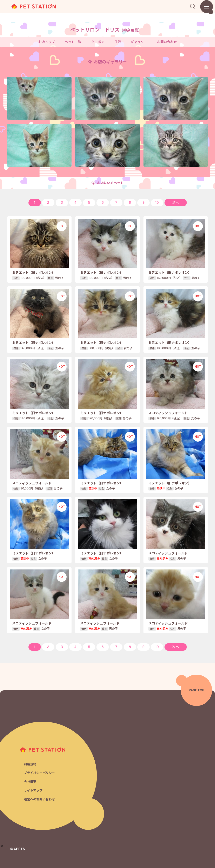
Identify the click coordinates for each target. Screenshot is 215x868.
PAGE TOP (197, 690)
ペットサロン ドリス (106, 30)
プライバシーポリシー (39, 773)
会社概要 (30, 782)
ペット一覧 (73, 42)
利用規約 (30, 764)
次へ (176, 203)
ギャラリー (139, 42)
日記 (117, 42)
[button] (2, 846)
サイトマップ (33, 790)
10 (157, 203)
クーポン (98, 42)
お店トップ (47, 42)
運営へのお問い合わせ (39, 799)
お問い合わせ (167, 42)
